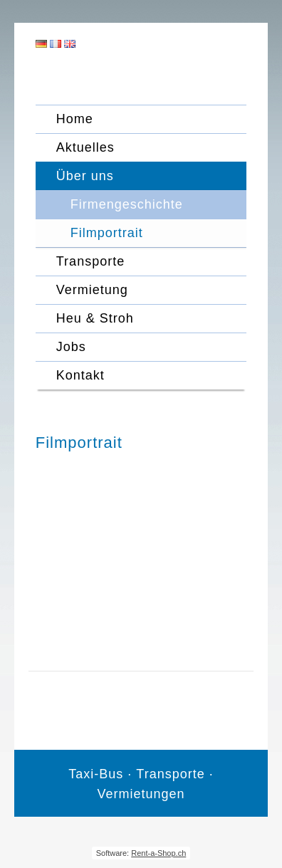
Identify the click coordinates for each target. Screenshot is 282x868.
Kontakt (80, 375)
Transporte (90, 261)
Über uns (85, 176)
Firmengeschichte (127, 204)
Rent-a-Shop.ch (158, 853)
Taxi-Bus (96, 774)
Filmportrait (107, 233)
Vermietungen (141, 794)
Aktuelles (85, 147)
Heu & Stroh (95, 318)
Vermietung (92, 290)
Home (75, 119)
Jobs (71, 347)
